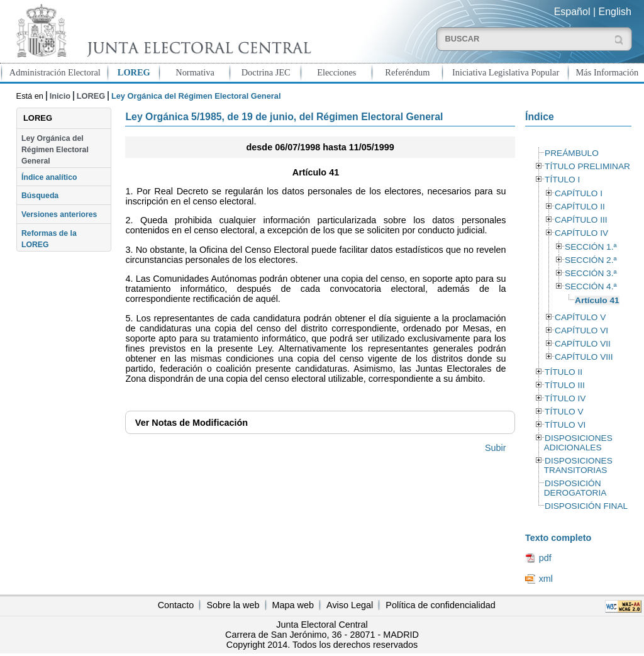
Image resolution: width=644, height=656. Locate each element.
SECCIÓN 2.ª (591, 260)
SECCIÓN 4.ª (591, 286)
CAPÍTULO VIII (584, 357)
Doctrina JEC (266, 72)
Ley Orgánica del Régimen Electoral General (55, 150)
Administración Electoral (55, 72)
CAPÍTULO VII (583, 344)
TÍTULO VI (565, 425)
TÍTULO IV (565, 398)
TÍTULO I (562, 180)
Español (572, 12)
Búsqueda (40, 196)
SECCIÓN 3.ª (591, 273)
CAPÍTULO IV (581, 233)
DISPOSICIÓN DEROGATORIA (575, 488)
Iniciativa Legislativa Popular (506, 72)
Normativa (195, 72)
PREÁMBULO (572, 153)
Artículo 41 (597, 300)
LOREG (134, 72)
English (615, 12)
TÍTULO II (563, 372)
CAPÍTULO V (580, 317)
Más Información (608, 72)
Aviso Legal (350, 605)
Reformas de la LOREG (49, 239)
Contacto (176, 605)
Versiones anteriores (59, 214)
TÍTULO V (564, 412)
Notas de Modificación (192, 423)
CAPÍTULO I (579, 193)
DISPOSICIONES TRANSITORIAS (578, 465)
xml (546, 579)
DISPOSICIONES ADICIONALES (578, 443)
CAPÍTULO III (581, 220)
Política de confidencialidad (440, 605)
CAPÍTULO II (580, 207)
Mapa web (293, 605)
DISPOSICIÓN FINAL (586, 506)
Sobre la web (233, 605)
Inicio (60, 96)
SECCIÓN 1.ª (591, 247)
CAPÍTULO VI (581, 331)
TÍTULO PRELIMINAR (587, 166)
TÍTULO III (565, 385)
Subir (496, 448)
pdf (545, 558)
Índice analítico (49, 177)
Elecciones (336, 72)
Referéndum (407, 72)
